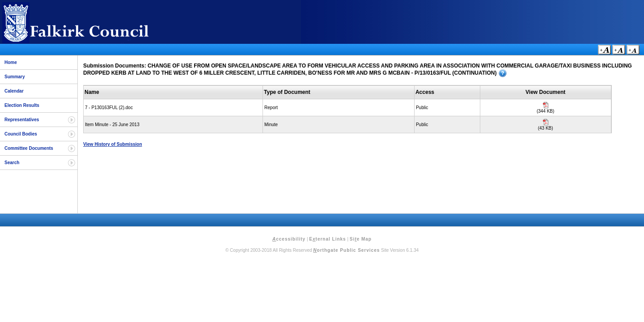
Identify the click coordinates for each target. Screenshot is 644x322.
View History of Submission (113, 144)
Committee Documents (29, 148)
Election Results (22, 105)
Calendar (14, 91)
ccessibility (289, 239)
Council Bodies (21, 134)
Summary (15, 77)
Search (12, 163)
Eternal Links (327, 239)
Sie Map (361, 239)
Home (11, 62)
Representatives (22, 120)
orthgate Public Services (346, 250)
